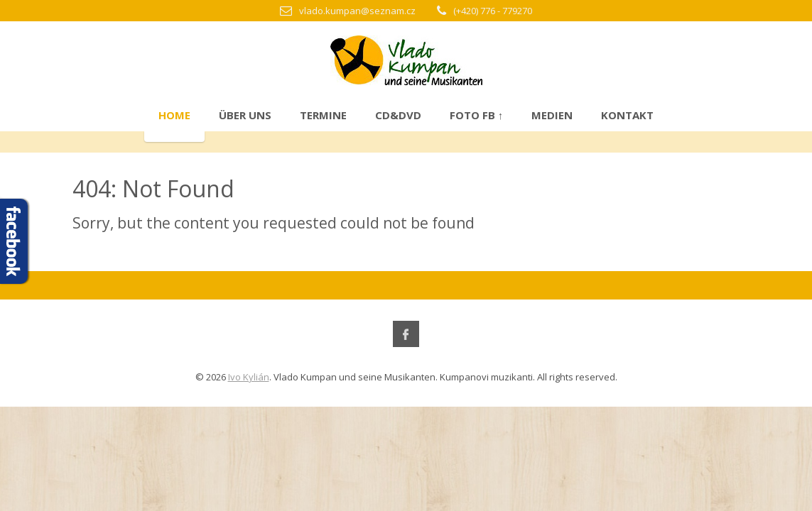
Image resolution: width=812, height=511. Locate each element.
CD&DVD (398, 115)
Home (174, 115)
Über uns (245, 115)
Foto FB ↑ (477, 115)
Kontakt (627, 115)
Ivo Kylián (249, 377)
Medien (552, 115)
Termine (323, 115)
